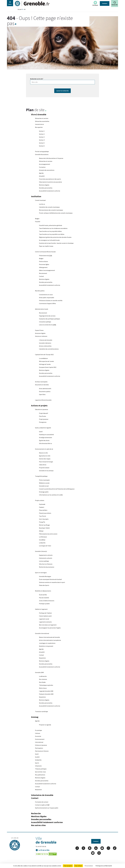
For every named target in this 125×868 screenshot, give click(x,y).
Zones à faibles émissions (47, 601)
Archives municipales (41, 382)
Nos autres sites (38, 825)
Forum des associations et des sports (50, 179)
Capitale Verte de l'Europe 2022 (44, 355)
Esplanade (42, 504)
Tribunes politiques (41, 769)
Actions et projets (39, 406)
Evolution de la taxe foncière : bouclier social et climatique (56, 243)
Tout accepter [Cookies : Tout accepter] (68, 866)
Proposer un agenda (45, 725)
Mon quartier (39, 127)
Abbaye (41, 531)
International (39, 742)
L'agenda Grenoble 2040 (46, 691)
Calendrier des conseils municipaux (49, 207)
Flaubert (42, 507)
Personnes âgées (44, 264)
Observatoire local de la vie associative (50, 182)
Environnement (40, 739)
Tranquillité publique (41, 476)
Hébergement (43, 267)
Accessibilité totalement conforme (50, 191)
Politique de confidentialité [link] (104, 866)
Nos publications (40, 775)
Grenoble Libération (45, 343)
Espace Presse (39, 330)
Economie (38, 736)
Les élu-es (42, 204)
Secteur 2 (42, 134)
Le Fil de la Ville (44, 850)
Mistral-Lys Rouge (44, 525)
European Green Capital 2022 (48, 367)
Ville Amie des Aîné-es (45, 443)
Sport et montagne (41, 573)
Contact (105, 3)
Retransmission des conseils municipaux (51, 210)
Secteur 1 (42, 131)
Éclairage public (44, 492)
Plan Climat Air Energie (46, 462)
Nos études (42, 682)
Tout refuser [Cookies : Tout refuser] (78, 866)
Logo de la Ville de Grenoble (43, 400)
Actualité (42, 176)
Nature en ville (43, 453)
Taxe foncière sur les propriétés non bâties (52, 234)
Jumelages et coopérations (47, 643)
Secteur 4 (42, 140)
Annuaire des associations (47, 170)
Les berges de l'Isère (45, 546)
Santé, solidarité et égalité (43, 428)
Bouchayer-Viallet (44, 528)
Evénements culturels (46, 558)
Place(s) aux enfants (45, 513)
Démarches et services (42, 118)
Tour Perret (43, 516)
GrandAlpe (42, 540)
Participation (39, 748)
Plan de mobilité (44, 598)
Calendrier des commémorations (49, 349)
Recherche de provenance (47, 567)
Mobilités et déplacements (43, 591)
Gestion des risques (45, 459)
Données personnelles (46, 188)
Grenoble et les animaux (46, 471)
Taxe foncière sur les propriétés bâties (50, 231)
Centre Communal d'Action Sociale (45, 252)
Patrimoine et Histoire (42, 751)
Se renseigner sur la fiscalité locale (49, 240)
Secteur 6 (42, 146)
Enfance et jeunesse (41, 745)
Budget (37, 219)
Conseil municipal (40, 200)
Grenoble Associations (42, 155)
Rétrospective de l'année (46, 361)
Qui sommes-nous (40, 772)
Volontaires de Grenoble (42, 795)
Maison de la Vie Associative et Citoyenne (51, 158)
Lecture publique (44, 561)
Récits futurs (43, 688)
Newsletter (42, 658)
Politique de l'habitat (45, 613)
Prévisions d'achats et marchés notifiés (51, 301)
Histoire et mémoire (41, 336)
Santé (41, 432)
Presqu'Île (42, 522)
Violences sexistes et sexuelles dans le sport (52, 582)
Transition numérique (41, 712)
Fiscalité (38, 222)
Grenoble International (42, 633)
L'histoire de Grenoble (46, 340)
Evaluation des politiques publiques (50, 319)
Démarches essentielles (42, 121)
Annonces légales (40, 333)
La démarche (43, 676)
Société (37, 757)
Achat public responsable (47, 298)
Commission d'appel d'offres (47, 304)
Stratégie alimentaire (46, 438)
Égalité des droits (44, 441)
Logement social (44, 619)
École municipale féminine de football (50, 579)
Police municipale (44, 480)
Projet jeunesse (44, 419)
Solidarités (38, 760)
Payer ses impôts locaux (46, 246)
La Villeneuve (43, 537)
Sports (37, 763)
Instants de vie (39, 124)
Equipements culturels (46, 555)
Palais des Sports (44, 585)
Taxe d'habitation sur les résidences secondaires (53, 228)
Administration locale (42, 309)
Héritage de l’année (45, 364)
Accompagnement (45, 164)
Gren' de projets (44, 519)
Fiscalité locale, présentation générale (51, 225)
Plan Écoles (43, 416)
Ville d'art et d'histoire (46, 564)
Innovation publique (45, 322)
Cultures (38, 733)
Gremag (35, 717)
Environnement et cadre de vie (44, 449)
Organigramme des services (47, 316)
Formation (42, 167)
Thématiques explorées (46, 685)
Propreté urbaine (44, 468)
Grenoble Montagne (45, 576)
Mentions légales (44, 185)
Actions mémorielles (45, 346)
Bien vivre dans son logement (48, 625)
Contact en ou (42, 805)
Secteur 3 (42, 137)
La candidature (43, 358)
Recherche (36, 813)
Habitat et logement (41, 609)
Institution (36, 196)
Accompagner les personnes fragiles (50, 628)
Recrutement (43, 273)
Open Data (42, 395)
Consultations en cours (46, 295)
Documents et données (42, 385)
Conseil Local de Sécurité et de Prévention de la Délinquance (57, 489)
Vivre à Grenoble (39, 115)
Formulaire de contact (42, 802)
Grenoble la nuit (44, 486)
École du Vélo (43, 595)
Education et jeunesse (42, 410)
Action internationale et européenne (50, 640)
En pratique (38, 730)
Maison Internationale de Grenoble (49, 637)
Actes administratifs (45, 389)
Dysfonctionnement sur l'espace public (47, 808)
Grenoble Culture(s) (41, 551)
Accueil (20, 9)
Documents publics (45, 392)
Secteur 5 (42, 143)
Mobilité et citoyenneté (46, 646)
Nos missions (43, 679)
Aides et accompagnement (47, 270)
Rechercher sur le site (37, 79)
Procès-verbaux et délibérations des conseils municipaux (56, 213)
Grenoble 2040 (39, 673)
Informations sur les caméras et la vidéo (51, 495)
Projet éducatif (44, 413)
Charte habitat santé (45, 616)
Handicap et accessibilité (46, 435)
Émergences (43, 422)
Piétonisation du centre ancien (48, 534)
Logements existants (45, 622)
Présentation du (46, 256)
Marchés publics (40, 291)
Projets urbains (40, 500)
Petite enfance (43, 262)
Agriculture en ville (45, 456)
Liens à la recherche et (48, 325)
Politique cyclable (44, 604)
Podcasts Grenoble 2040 (46, 694)
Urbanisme (38, 766)
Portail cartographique (42, 152)
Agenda (41, 173)
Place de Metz (43, 510)
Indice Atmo (43, 465)
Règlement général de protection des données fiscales (55, 237)
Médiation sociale (44, 483)
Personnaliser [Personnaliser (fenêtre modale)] (89, 866)
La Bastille (42, 543)
